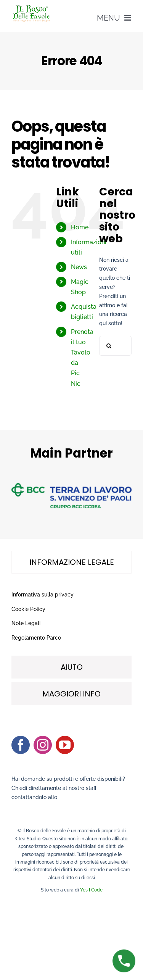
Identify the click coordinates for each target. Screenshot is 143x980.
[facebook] (21, 745)
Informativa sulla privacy (43, 595)
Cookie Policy (28, 609)
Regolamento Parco (36, 638)
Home (80, 227)
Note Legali (26, 623)
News (79, 267)
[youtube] (65, 745)
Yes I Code (91, 890)
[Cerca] (109, 346)
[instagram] (43, 745)
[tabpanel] (71, 617)
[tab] (71, 562)
